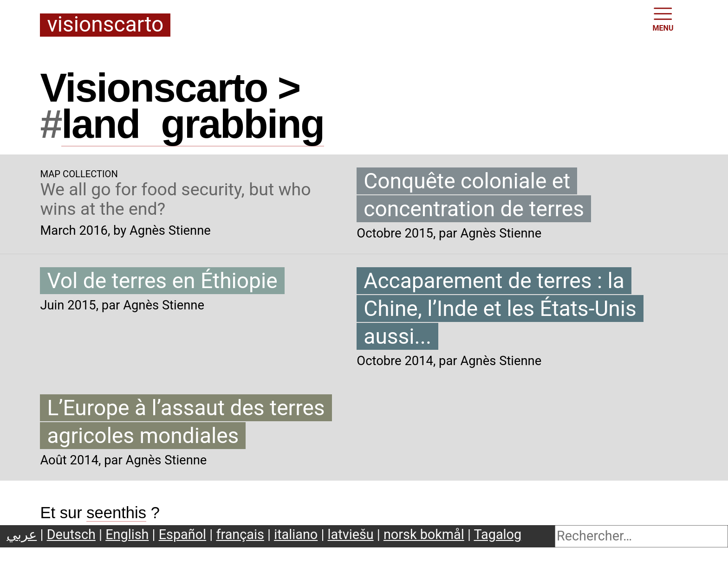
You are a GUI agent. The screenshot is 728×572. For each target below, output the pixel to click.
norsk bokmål (424, 534)
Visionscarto (105, 25)
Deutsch (71, 534)
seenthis (116, 513)
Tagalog (498, 534)
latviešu (351, 534)
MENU (663, 19)
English (127, 534)
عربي (22, 534)
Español (182, 534)
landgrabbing (193, 124)
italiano (296, 534)
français (240, 534)
